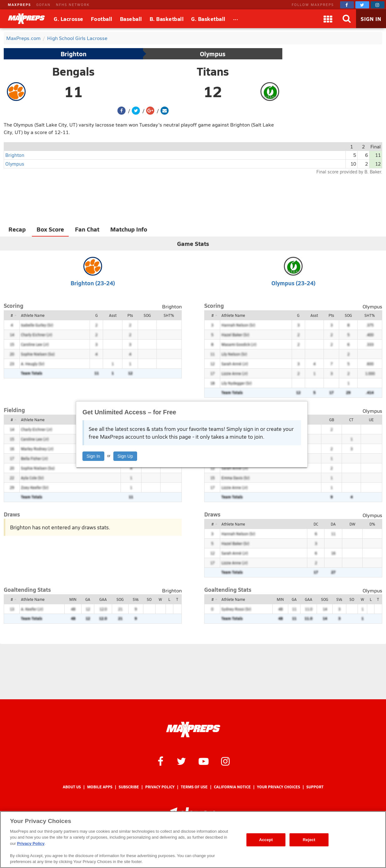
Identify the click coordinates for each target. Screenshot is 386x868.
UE (371, 420)
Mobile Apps (100, 787)
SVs (136, 599)
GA (88, 599)
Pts (130, 315)
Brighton (74, 54)
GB (332, 420)
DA (333, 524)
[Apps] (328, 19)
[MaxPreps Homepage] (193, 730)
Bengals (73, 71)
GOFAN (43, 5)
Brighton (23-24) (93, 283)
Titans (213, 71)
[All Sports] (236, 19)
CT (351, 420)
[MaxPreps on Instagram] (378, 5)
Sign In (93, 456)
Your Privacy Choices (279, 787)
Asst (113, 315)
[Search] (347, 19)
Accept (266, 840)
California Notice (232, 787)
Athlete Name (33, 315)
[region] (193, 840)
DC (316, 524)
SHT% (169, 315)
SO (149, 599)
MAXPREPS (19, 5)
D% (372, 524)
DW (352, 524)
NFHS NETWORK (73, 5)
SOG (147, 315)
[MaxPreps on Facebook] (347, 5)
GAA (103, 599)
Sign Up (125, 456)
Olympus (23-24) (293, 283)
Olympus (213, 54)
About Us (72, 787)
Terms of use (194, 787)
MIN (73, 599)
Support (315, 787)
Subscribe (129, 787)
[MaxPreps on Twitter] (362, 5)
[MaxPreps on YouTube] (204, 761)
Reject (309, 840)
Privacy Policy (160, 787)
